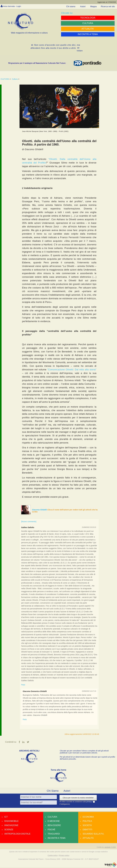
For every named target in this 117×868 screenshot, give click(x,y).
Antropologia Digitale (17, 834)
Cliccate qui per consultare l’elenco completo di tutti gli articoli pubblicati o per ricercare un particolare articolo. (84, 752)
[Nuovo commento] (29, 522)
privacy (89, 802)
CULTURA (5, 79)
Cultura (15, 79)
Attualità (88, 838)
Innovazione (11, 825)
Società (87, 825)
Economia (88, 817)
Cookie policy (53, 856)
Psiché (51, 830)
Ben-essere (54, 825)
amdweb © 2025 (110, 847)
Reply (23, 685)
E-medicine (54, 821)
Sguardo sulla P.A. (93, 834)
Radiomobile (11, 821)
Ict (6, 817)
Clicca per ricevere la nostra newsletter (78, 798)
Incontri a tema (57, 838)
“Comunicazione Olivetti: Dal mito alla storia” (72, 370)
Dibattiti (87, 830)
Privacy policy (64, 856)
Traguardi (54, 834)
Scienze (9, 830)
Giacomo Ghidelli (40, 510)
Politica (87, 821)
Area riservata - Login (13, 6)
